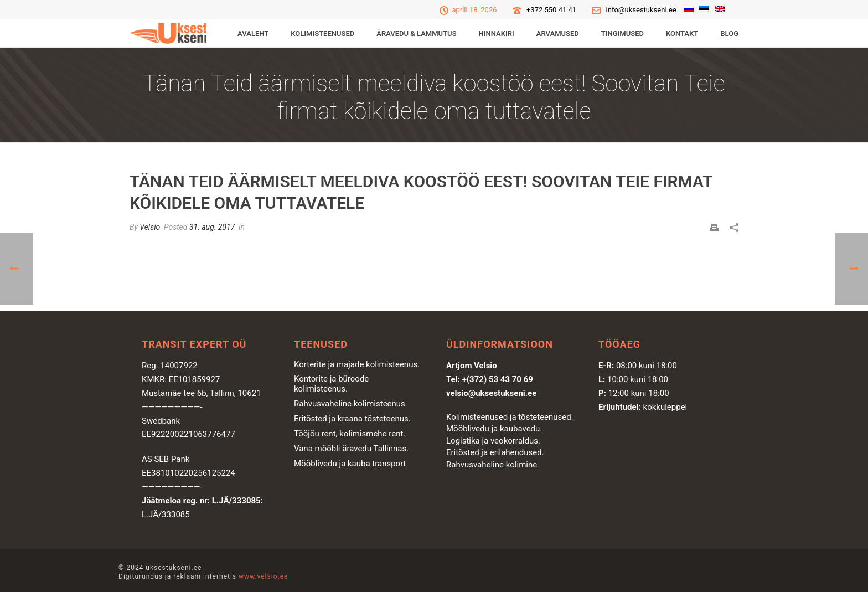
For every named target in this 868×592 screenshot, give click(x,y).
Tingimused (622, 34)
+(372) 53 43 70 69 (498, 379)
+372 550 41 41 (551, 10)
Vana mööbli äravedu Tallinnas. (351, 449)
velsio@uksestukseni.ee (491, 393)
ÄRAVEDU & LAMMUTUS (416, 34)
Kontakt (682, 34)
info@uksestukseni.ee (641, 10)
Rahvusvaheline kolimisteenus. (351, 404)
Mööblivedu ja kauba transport (350, 464)
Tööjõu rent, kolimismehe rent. (350, 434)
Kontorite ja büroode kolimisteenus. (331, 384)
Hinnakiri (497, 34)
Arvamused (558, 34)
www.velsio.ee (263, 576)
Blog (729, 34)
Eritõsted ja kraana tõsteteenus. (352, 419)
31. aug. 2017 (212, 227)
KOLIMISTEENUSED (322, 34)
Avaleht (253, 34)
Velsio (150, 227)
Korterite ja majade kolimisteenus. (357, 364)
